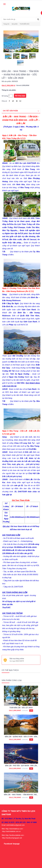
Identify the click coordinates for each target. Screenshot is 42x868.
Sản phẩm (15, 24)
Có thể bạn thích (10, 670)
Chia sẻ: (4, 101)
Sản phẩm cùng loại (12, 680)
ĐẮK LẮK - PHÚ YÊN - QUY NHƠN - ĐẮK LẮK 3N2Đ (21, 766)
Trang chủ (6, 24)
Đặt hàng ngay (20, 96)
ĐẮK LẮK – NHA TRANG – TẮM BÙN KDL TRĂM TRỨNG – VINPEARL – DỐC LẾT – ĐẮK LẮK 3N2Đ (21, 795)
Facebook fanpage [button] (12, 844)
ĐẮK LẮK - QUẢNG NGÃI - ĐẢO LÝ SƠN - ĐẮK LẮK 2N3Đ (21, 737)
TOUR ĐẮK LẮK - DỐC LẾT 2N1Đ (21, 708)
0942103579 (20, 661)
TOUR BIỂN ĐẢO (24, 24)
